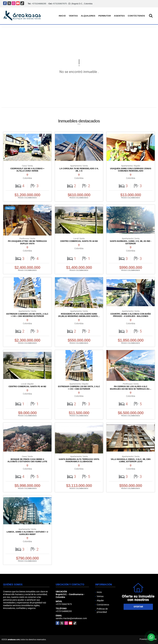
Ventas (73, 16)
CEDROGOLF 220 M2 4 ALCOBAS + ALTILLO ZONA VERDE (27, 170)
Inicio (62, 16)
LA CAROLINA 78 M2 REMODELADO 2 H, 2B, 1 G (79, 170)
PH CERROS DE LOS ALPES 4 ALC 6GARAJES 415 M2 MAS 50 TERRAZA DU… (131, 388)
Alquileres (88, 16)
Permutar (105, 16)
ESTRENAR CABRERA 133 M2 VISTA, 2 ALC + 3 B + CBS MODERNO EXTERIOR (27, 315)
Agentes (119, 16)
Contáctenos (136, 16)
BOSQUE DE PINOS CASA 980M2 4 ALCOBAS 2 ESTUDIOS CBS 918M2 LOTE (27, 460)
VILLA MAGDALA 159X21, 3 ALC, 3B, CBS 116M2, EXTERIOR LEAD (131, 460)
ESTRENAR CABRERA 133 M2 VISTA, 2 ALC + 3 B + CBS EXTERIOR (79, 388)
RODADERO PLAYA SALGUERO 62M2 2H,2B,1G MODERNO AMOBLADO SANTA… (79, 315)
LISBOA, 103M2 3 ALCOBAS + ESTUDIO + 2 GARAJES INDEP (27, 533)
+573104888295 (39, 4)
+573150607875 (59, 4)
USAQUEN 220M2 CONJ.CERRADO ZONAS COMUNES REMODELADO (131, 170)
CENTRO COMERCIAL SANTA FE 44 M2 (79, 241)
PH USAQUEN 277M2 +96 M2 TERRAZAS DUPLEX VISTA (27, 242)
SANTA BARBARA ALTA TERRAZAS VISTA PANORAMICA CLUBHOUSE (79, 460)
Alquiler (100, 600)
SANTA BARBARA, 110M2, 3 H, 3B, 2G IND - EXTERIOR (131, 242)
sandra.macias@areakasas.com (71, 618)
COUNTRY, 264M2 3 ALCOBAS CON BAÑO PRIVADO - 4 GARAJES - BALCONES (131, 315)
